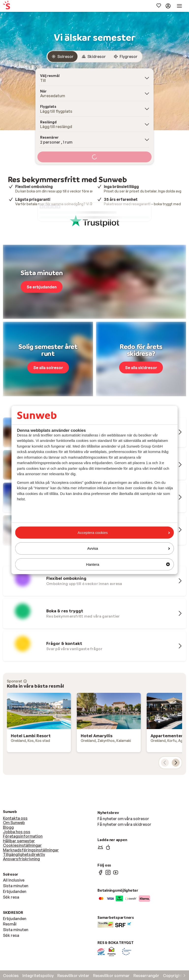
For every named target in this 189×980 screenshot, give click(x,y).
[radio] (63, 57)
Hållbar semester (19, 841)
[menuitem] (20, 6)
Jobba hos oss (17, 832)
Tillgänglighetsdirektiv (24, 854)
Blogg (8, 827)
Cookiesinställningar (22, 845)
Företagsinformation (23, 836)
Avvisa (129, 548)
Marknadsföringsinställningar (31, 850)
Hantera (128, 564)
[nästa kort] (176, 763)
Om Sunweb (14, 823)
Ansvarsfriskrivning (21, 859)
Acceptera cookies (124, 533)
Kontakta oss (15, 818)
